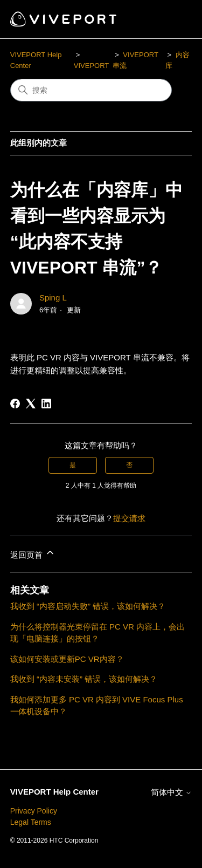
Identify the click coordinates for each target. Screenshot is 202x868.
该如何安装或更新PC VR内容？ (67, 659)
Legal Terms (31, 822)
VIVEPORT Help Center (54, 792)
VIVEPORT (92, 66)
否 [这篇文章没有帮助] (129, 465)
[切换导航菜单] (173, 19)
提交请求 (129, 518)
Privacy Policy (34, 811)
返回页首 (33, 553)
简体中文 (171, 792)
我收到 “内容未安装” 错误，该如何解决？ (84, 679)
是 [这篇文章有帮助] (73, 465)
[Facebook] (15, 404)
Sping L (53, 298)
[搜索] (91, 90)
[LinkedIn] (46, 404)
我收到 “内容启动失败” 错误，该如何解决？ (88, 606)
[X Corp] (31, 404)
